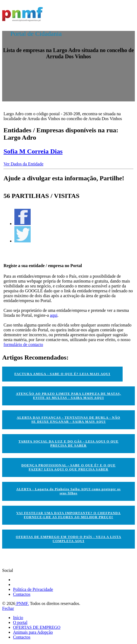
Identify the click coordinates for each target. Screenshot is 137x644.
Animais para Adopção (33, 632)
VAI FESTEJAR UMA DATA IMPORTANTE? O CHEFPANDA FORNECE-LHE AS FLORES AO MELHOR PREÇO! (68, 515)
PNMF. (22, 603)
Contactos (22, 594)
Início (18, 618)
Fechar (8, 608)
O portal (20, 622)
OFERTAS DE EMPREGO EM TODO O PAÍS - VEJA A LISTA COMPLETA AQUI (68, 539)
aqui (54, 315)
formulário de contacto (23, 345)
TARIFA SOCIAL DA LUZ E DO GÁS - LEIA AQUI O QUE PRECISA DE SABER (68, 443)
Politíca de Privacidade (33, 589)
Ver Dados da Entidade (23, 164)
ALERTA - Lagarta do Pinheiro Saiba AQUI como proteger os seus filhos (68, 491)
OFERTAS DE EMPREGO (37, 627)
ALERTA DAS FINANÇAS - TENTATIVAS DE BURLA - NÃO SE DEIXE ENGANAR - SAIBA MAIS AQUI (69, 420)
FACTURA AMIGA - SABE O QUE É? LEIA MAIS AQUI (62, 374)
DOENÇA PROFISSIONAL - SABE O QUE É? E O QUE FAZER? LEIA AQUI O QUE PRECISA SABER (68, 467)
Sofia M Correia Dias (33, 151)
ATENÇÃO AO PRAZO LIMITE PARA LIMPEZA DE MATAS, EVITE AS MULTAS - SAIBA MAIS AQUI (69, 396)
